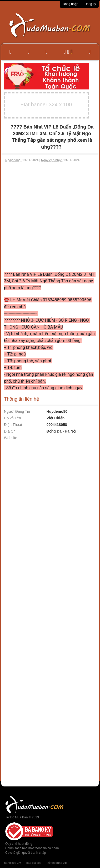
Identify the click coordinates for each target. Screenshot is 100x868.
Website (11, 438)
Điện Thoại (13, 425)
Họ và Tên (12, 418)
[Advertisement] (49, 217)
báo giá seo (34, 863)
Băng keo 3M (12, 863)
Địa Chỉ (10, 431)
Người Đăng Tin (17, 411)
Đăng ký (90, 4)
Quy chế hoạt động (19, 844)
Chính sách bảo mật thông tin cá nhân (32, 848)
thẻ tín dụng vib (57, 863)
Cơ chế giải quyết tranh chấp (26, 853)
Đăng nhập (70, 4)
